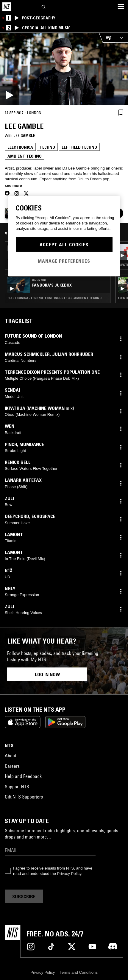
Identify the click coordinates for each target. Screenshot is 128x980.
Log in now (47, 674)
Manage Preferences (64, 261)
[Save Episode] (121, 112)
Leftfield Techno (79, 147)
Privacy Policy (69, 874)
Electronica (20, 147)
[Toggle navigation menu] (121, 7)
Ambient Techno (25, 156)
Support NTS (17, 787)
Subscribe (24, 896)
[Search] (44, 6)
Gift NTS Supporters (24, 797)
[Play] (64, 69)
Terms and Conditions (79, 972)
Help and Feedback (23, 776)
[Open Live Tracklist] (107, 38)
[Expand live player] (121, 38)
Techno (47, 147)
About (10, 756)
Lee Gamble (24, 136)
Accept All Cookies (64, 244)
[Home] (7, 7)
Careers (12, 766)
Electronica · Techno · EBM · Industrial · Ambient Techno (54, 298)
